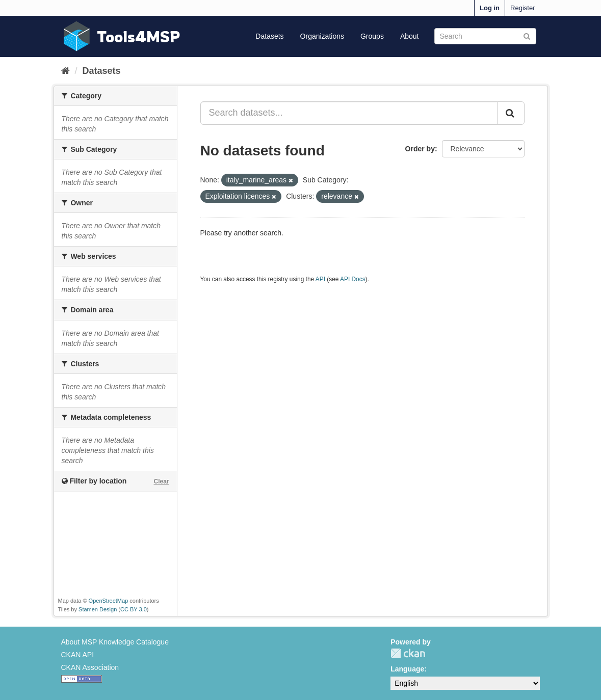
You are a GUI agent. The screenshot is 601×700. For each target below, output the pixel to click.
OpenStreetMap (109, 601)
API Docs (353, 279)
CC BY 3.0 (134, 609)
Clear (161, 481)
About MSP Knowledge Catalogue (115, 642)
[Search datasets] (485, 36)
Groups (372, 36)
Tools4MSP (139, 36)
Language (407, 669)
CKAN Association (90, 667)
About (410, 36)
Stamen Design (98, 609)
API (320, 279)
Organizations (322, 36)
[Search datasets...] (349, 113)
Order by (420, 149)
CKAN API (78, 655)
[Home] (66, 71)
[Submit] (527, 35)
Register (522, 8)
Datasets (269, 36)
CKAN (408, 653)
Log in (490, 8)
